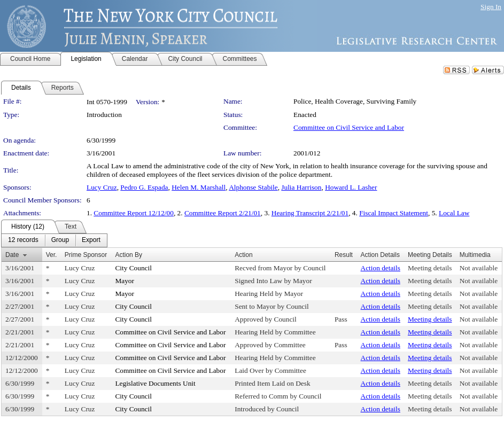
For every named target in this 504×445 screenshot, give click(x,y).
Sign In (491, 7)
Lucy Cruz (102, 187)
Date (12, 255)
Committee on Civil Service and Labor (349, 127)
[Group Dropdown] (60, 240)
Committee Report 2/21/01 (223, 213)
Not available (479, 268)
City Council (133, 268)
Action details (381, 268)
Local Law (454, 213)
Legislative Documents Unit (155, 383)
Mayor (125, 281)
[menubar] (54, 240)
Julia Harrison (301, 187)
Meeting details (430, 268)
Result (344, 255)
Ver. (52, 255)
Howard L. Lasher (351, 187)
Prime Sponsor (86, 255)
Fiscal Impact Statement (394, 213)
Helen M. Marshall (199, 187)
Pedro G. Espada (144, 187)
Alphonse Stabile (253, 187)
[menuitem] (23, 240)
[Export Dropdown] (91, 240)
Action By (129, 255)
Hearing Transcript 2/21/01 (310, 213)
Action (243, 255)
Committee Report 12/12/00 (134, 213)
